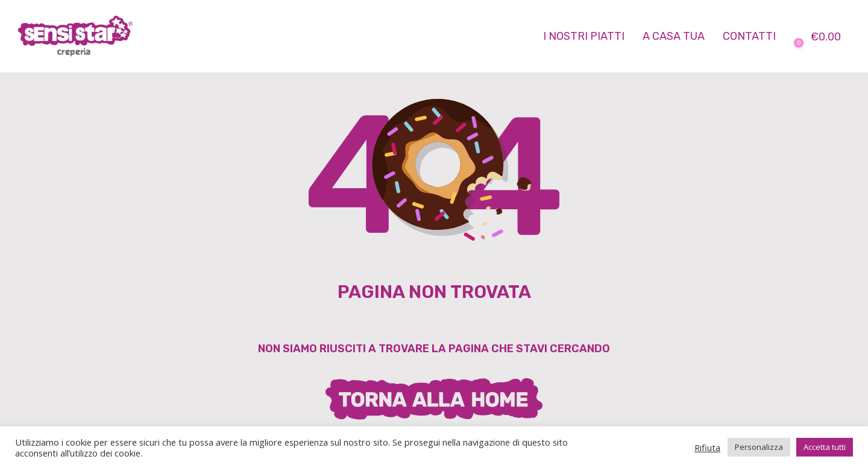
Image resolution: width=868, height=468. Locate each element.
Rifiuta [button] (707, 447)
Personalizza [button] (759, 447)
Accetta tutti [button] (825, 447)
